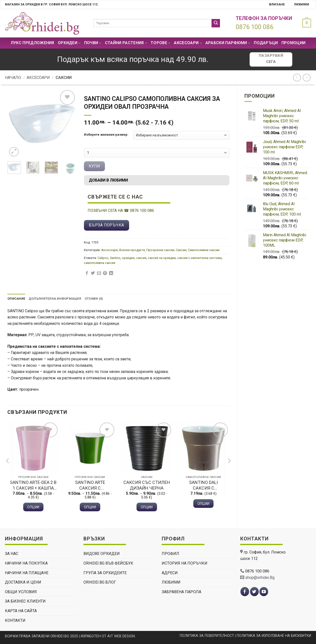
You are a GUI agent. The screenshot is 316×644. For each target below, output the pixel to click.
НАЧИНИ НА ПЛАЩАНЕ (27, 573)
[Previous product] (306, 78)
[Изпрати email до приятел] (99, 273)
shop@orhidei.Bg (260, 578)
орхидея (128, 258)
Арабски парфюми (228, 43)
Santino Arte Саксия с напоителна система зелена (90, 486)
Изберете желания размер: (106, 135)
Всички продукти (132, 250)
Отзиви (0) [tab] (94, 299)
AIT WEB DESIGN (121, 636)
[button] (306, 23)
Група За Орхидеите (105, 573)
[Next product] (297, 78)
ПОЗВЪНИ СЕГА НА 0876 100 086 (121, 211)
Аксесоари (188, 43)
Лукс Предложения (32, 43)
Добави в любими (108, 180)
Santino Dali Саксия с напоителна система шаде (203, 486)
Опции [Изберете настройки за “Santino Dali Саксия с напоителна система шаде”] (204, 504)
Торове (160, 43)
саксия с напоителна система (199, 258)
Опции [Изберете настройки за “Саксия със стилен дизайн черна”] (147, 507)
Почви (93, 43)
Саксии (64, 78)
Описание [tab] (16, 299)
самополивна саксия (100, 263)
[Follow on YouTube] (264, 592)
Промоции (294, 43)
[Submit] (216, 23)
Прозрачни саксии (160, 250)
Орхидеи (69, 43)
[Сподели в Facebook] (87, 273)
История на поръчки (185, 563)
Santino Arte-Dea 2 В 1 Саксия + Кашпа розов (33, 486)
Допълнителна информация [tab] (55, 299)
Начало (13, 78)
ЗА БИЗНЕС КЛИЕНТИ (25, 601)
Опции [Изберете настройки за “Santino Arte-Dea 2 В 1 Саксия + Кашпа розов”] (33, 507)
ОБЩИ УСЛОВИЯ (21, 592)
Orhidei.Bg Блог (100, 582)
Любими (302, 4)
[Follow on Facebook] (245, 592)
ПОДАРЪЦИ (266, 43)
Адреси (170, 573)
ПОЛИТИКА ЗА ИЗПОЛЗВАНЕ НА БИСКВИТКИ (274, 636)
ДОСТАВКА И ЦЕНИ (23, 582)
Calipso (103, 258)
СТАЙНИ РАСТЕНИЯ (126, 43)
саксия (141, 258)
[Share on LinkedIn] (111, 273)
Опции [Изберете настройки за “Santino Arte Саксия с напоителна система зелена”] (90, 507)
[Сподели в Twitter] (93, 273)
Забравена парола (181, 592)
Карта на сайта (21, 611)
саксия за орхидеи (162, 258)
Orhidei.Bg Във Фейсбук (108, 563)
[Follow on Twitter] (254, 592)
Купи (94, 166)
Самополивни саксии (204, 250)
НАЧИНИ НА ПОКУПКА (26, 563)
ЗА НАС (12, 554)
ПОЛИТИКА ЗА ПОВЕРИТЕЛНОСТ (207, 636)
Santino (115, 258)
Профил (170, 554)
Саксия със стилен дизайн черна (147, 485)
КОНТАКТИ (15, 620)
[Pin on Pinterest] (105, 273)
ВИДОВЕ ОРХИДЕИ (102, 554)
